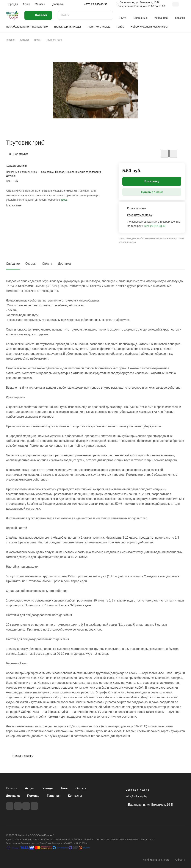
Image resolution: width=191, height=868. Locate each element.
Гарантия (54, 796)
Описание (13, 264)
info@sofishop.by (136, 796)
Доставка (64, 264)
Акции (30, 788)
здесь (64, 200)
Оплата (47, 264)
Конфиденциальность (156, 860)
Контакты (75, 796)
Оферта (180, 860)
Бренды (48, 788)
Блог (65, 788)
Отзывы (31, 264)
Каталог (12, 788)
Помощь (33, 796)
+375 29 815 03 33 (96, 4)
